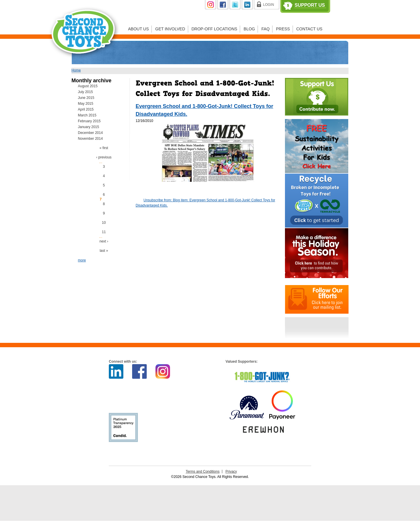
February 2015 (89, 121)
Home (76, 70)
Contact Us (309, 29)
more (82, 260)
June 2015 (86, 98)
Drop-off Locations (215, 29)
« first (104, 148)
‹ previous (104, 157)
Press (283, 29)
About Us (138, 29)
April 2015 (86, 109)
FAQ (265, 29)
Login (268, 5)
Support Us (310, 5)
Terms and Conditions (203, 472)
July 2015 (85, 92)
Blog (249, 29)
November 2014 (90, 139)
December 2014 (90, 133)
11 (104, 232)
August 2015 (88, 86)
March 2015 (87, 115)
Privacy (231, 472)
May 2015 (86, 104)
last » (104, 251)
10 (104, 223)
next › (104, 241)
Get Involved (170, 29)
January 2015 (89, 127)
